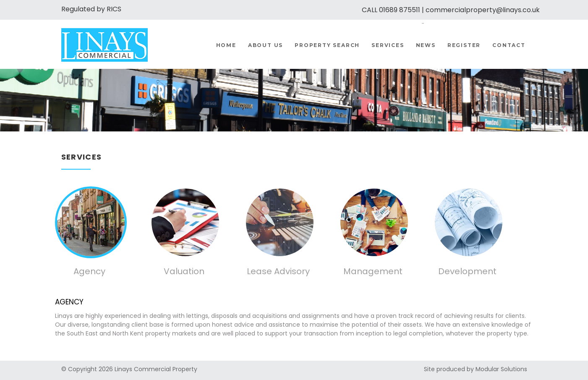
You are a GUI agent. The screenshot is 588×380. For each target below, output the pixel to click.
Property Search (327, 45)
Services (388, 45)
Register (464, 45)
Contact (509, 45)
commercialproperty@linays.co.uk (483, 10)
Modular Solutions (501, 369)
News (426, 45)
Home (226, 45)
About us (265, 45)
